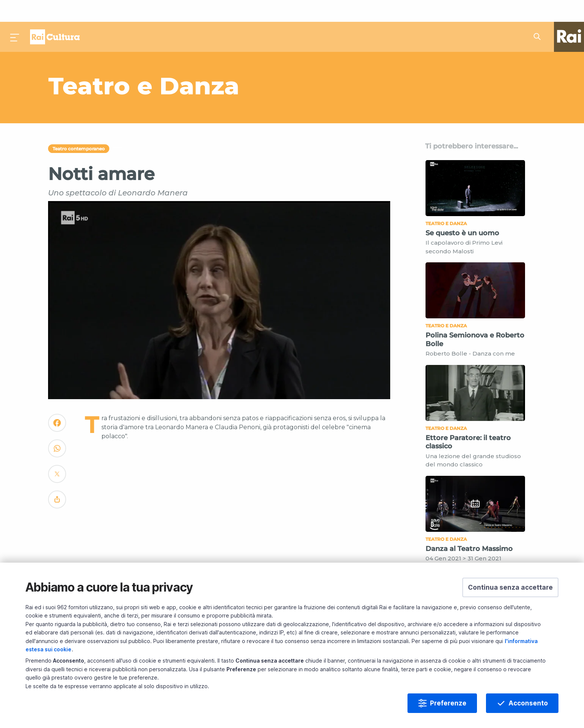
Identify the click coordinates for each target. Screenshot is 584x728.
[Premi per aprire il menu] (15, 15)
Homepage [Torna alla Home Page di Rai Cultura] (55, 15)
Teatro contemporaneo (79, 127)
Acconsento (528, 703)
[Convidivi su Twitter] (57, 455)
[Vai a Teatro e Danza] (211, 64)
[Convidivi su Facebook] (57, 404)
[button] (510, 587)
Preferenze (448, 703)
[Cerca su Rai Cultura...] (539, 15)
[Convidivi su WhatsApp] (57, 430)
